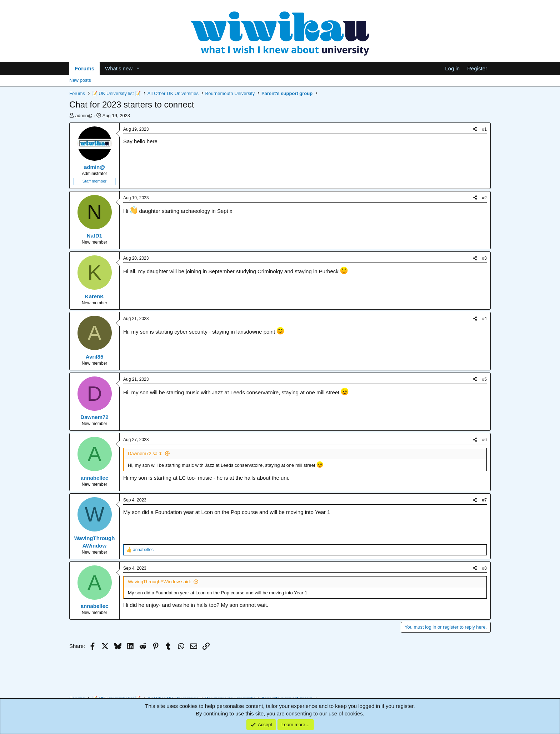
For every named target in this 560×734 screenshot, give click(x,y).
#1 (484, 129)
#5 (484, 379)
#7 (484, 500)
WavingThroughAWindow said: (159, 582)
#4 (484, 319)
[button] (138, 68)
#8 (484, 568)
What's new (119, 68)
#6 (484, 440)
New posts (80, 80)
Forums (84, 68)
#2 (484, 198)
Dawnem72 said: (145, 453)
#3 (484, 258)
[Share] (475, 129)
